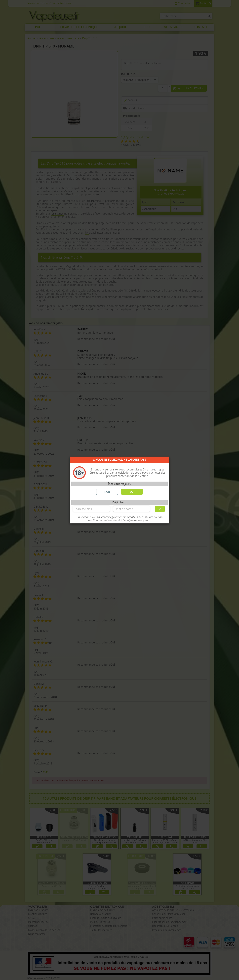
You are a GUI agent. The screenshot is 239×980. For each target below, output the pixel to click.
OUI (132, 492)
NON (107, 492)
